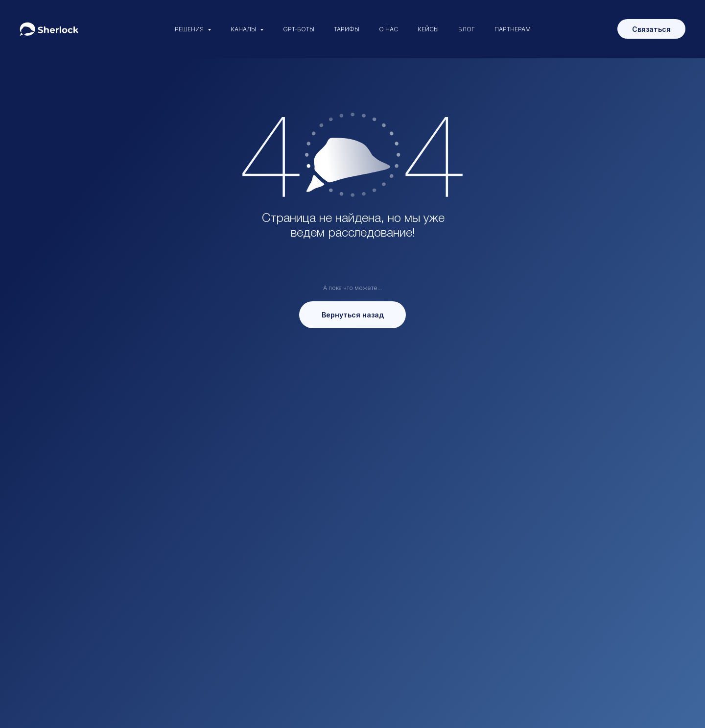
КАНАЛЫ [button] (244, 29)
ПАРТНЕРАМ (513, 29)
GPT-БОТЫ (299, 29)
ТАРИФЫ (347, 29)
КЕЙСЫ (428, 29)
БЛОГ (467, 29)
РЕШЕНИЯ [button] (190, 29)
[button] (651, 29)
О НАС (388, 29)
